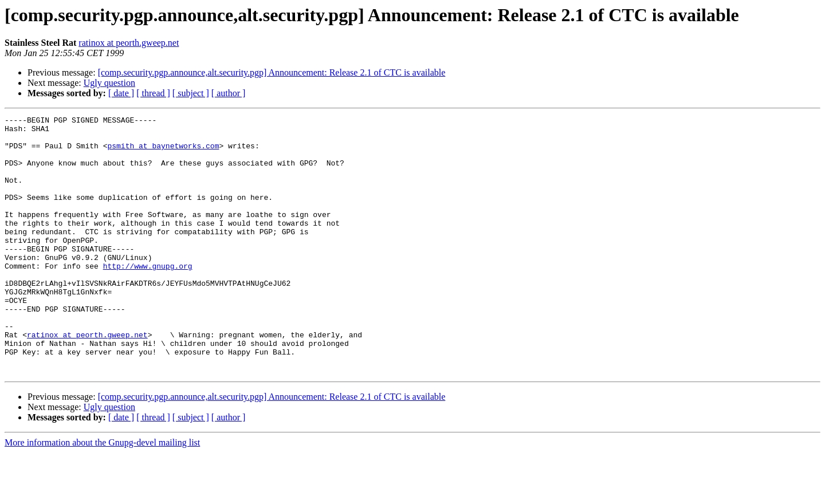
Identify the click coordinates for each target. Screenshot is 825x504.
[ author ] (229, 93)
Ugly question (109, 83)
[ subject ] (191, 93)
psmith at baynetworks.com (163, 152)
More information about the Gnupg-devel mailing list (102, 494)
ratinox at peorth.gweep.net (129, 43)
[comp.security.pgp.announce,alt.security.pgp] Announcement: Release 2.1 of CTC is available (272, 72)
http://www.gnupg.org (148, 297)
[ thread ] (153, 93)
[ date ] (121, 93)
